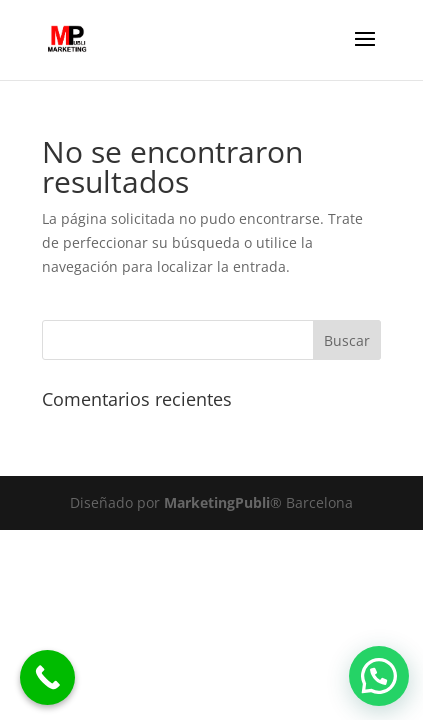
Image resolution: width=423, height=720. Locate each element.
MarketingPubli (215, 502)
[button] (379, 676)
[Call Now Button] (47, 677)
